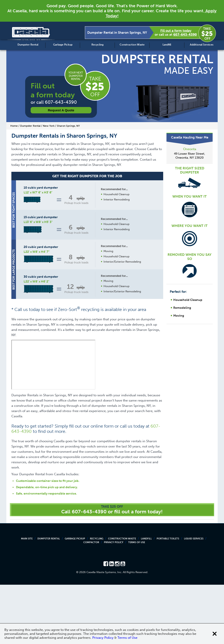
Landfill (167, 45)
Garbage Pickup (63, 45)
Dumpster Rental (28, 45)
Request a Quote (61, 110)
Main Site (27, 598)
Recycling (97, 45)
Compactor (91, 602)
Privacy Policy (114, 602)
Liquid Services (194, 598)
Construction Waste (132, 45)
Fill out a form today (176, 31)
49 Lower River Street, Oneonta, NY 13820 (190, 156)
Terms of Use (137, 602)
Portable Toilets (168, 598)
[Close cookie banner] (215, 634)
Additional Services (202, 45)
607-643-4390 (185, 35)
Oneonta (190, 149)
